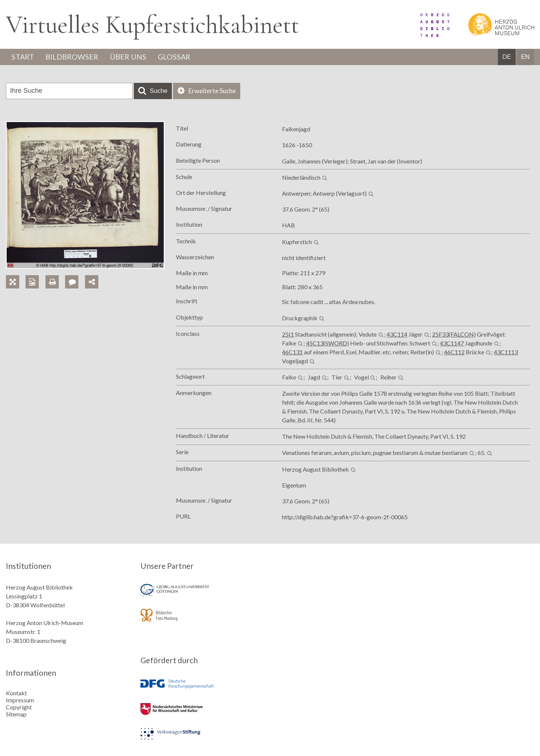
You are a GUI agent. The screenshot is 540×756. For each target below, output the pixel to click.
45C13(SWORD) (327, 343)
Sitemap (16, 714)
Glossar (176, 57)
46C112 (454, 352)
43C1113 (506, 352)
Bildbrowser (73, 57)
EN (525, 57)
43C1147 (452, 343)
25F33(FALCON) (454, 334)
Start (23, 57)
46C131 (292, 352)
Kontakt (16, 693)
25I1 (288, 334)
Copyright (19, 707)
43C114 (397, 334)
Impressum (20, 700)
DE (507, 57)
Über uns (130, 57)
